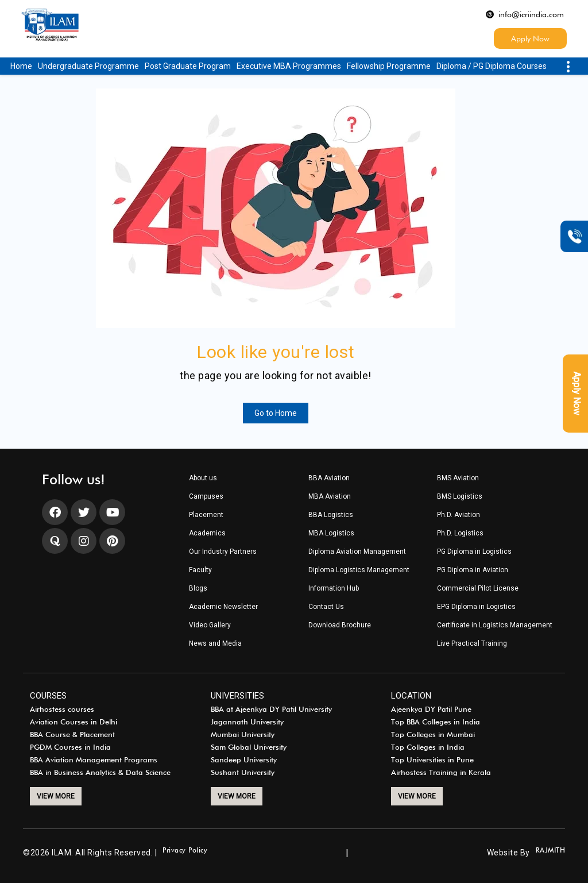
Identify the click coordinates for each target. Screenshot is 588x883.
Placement (206, 515)
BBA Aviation (329, 478)
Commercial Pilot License (478, 589)
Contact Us (326, 607)
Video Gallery (210, 625)
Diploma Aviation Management (357, 552)
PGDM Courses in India (70, 747)
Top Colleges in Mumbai (433, 735)
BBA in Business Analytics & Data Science (100, 773)
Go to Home (276, 413)
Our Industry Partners (223, 552)
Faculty (200, 570)
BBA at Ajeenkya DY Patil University (271, 710)
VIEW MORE (56, 796)
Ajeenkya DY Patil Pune (431, 710)
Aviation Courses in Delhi (73, 722)
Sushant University (243, 773)
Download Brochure (340, 625)
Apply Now (530, 38)
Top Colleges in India (428, 747)
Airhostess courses (62, 710)
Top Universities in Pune (432, 760)
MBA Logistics (331, 533)
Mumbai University (243, 735)
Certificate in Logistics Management (495, 625)
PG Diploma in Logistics (474, 552)
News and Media (215, 644)
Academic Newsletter (223, 607)
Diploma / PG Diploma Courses (492, 66)
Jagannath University (247, 722)
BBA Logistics (331, 515)
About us (203, 478)
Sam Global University (249, 747)
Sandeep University (244, 760)
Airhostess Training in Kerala (441, 773)
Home (21, 66)
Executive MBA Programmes (289, 66)
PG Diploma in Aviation (473, 570)
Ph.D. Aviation (459, 515)
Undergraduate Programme (88, 66)
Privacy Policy (185, 851)
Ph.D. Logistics (460, 533)
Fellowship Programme (389, 66)
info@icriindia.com (525, 14)
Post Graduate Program (188, 66)
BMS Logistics (460, 497)
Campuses (206, 497)
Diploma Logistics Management (359, 570)
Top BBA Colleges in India (436, 722)
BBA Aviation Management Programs (94, 760)
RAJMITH (551, 851)
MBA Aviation (330, 497)
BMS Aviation (458, 478)
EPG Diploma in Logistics (476, 607)
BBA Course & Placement (72, 735)
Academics (207, 533)
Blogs (198, 589)
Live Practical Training (472, 644)
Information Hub (334, 589)
